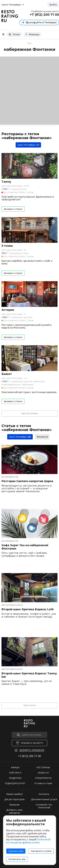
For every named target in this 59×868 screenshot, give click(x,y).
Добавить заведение (32, 750)
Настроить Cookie (41, 851)
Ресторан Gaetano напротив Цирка (27, 481)
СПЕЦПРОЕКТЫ (43, 778)
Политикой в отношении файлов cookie (28, 841)
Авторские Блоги (12, 605)
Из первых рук (10, 477)
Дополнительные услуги (44, 799)
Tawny (6, 182)
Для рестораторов (14, 799)
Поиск (14, 34)
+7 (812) (30, 756)
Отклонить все (17, 859)
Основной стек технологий (44, 806)
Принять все (16, 851)
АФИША (15, 767)
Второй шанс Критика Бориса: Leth (28, 609)
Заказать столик (13, 209)
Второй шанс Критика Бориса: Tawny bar (29, 675)
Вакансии (14, 805)
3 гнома (7, 246)
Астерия (8, 310)
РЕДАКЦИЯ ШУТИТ (15, 783)
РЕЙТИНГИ (15, 773)
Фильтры (33, 34)
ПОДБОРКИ (15, 778)
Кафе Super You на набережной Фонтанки (25, 547)
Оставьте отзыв (43, 783)
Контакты (44, 794)
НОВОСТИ (43, 773)
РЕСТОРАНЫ (43, 767)
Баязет (7, 374)
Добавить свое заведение (14, 811)
